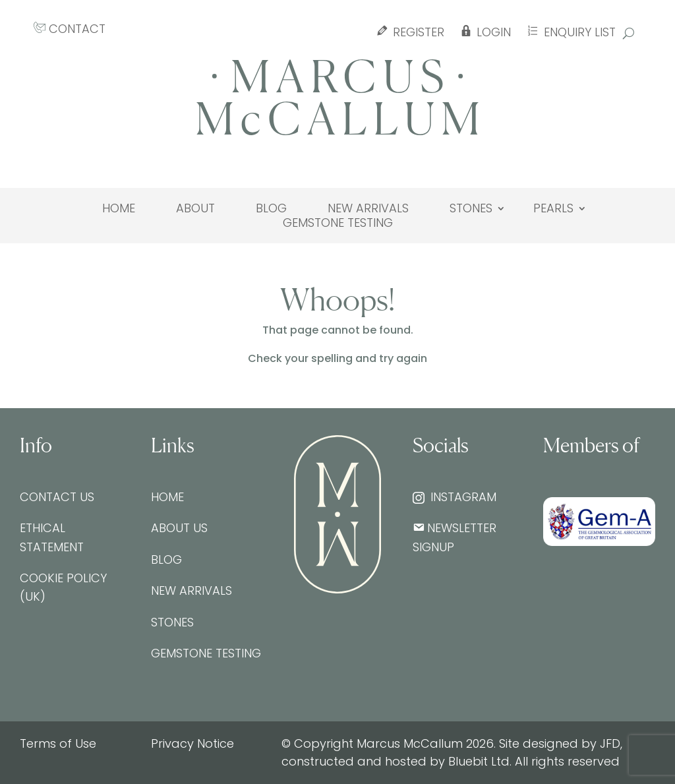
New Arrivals (368, 208)
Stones (471, 208)
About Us (179, 528)
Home (119, 208)
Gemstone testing (338, 223)
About (195, 208)
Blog (271, 208)
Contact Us (57, 497)
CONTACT (70, 29)
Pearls (553, 208)
